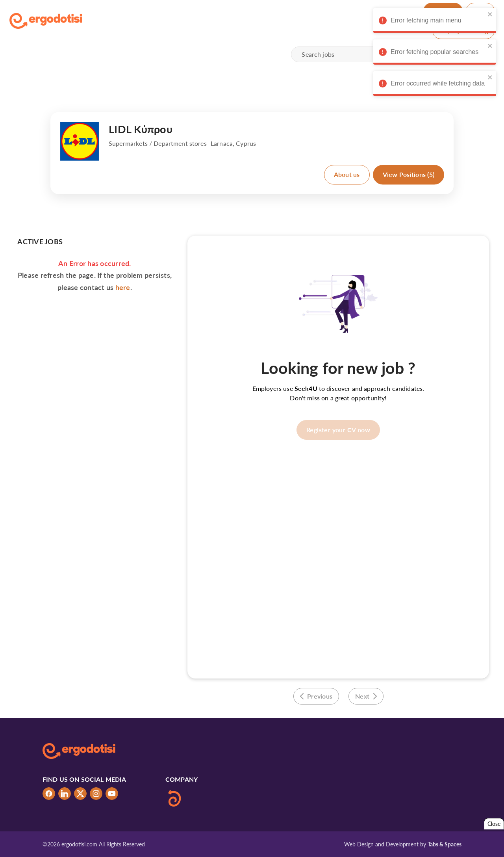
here (123, 287)
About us (347, 174)
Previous (316, 696)
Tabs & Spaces (445, 844)
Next (366, 696)
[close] (489, 14)
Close (494, 824)
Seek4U (306, 388)
